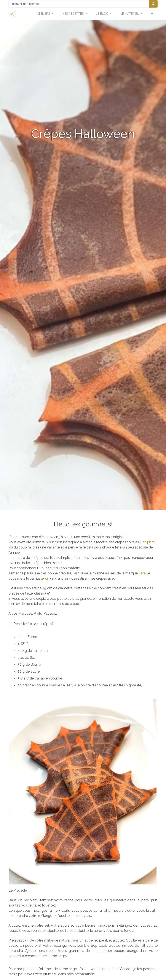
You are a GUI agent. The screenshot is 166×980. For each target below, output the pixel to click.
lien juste (148, 542)
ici (10, 547)
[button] (152, 14)
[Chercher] (153, 4)
